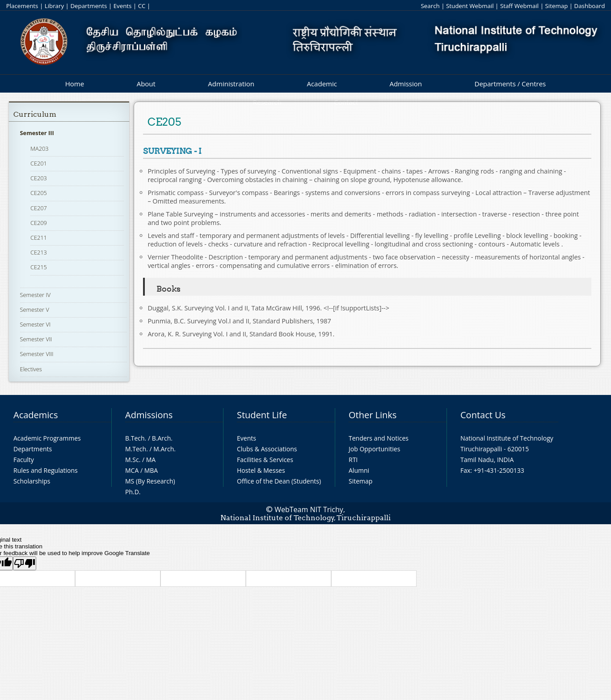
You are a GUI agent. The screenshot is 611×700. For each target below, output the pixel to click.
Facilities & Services (265, 460)
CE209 (39, 223)
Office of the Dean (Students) (279, 481)
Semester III (37, 133)
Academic (322, 84)
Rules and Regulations (46, 470)
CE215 (39, 267)
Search (430, 6)
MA (151, 460)
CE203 (39, 178)
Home (75, 84)
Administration (231, 84)
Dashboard (590, 6)
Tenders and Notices (379, 438)
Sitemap (556, 6)
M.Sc (132, 460)
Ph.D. (133, 492)
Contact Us (483, 415)
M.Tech (136, 449)
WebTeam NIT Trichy (309, 509)
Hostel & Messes (261, 470)
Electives (31, 369)
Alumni (359, 470)
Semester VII (36, 339)
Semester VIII (37, 354)
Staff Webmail (519, 6)
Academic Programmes (47, 438)
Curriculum (35, 114)
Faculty (24, 460)
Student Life (262, 415)
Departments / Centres (510, 84)
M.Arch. (164, 449)
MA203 (40, 148)
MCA (132, 470)
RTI (353, 460)
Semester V (35, 310)
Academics (36, 415)
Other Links (373, 415)
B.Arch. (162, 438)
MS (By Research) (150, 481)
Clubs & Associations (267, 449)
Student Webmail (470, 6)
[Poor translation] (25, 563)
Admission (406, 84)
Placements (22, 6)
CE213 (39, 252)
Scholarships (32, 481)
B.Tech (135, 438)
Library (54, 6)
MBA (151, 470)
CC (142, 6)
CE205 (39, 193)
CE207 (39, 208)
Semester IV (36, 295)
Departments (88, 6)
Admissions (149, 415)
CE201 (39, 163)
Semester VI (36, 324)
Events (123, 6)
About (146, 84)
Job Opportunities (374, 449)
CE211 (39, 238)
